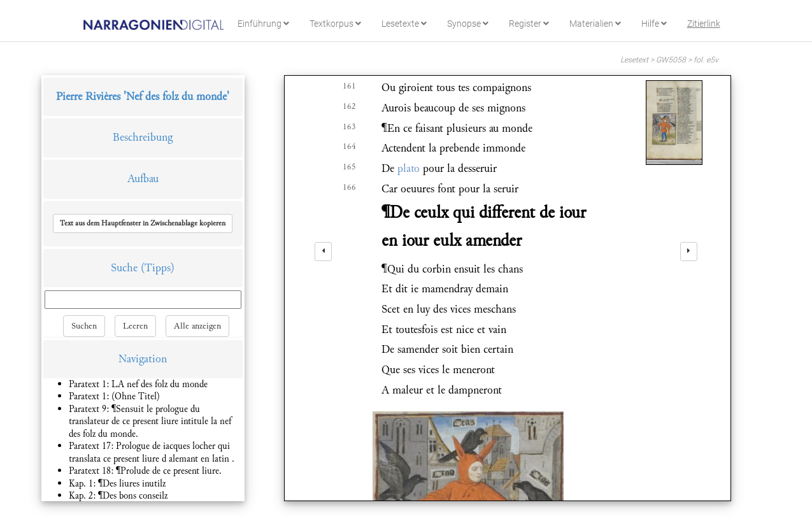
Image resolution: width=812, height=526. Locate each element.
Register (529, 24)
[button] (143, 224)
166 (349, 187)
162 (349, 106)
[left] (323, 252)
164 (349, 146)
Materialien (595, 24)
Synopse (468, 24)
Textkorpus (335, 24)
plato (409, 168)
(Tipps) (158, 268)
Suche (124, 268)
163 (349, 127)
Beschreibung (143, 137)
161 (349, 86)
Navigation (143, 359)
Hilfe (654, 24)
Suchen (84, 326)
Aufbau (143, 179)
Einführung (263, 24)
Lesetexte (404, 24)
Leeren (135, 326)
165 (349, 167)
